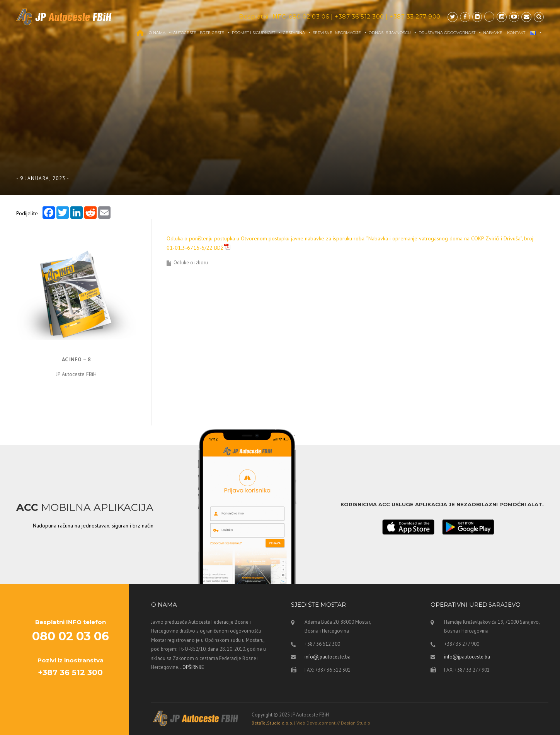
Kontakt (516, 33)
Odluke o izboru (191, 263)
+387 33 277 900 (415, 16)
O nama (160, 33)
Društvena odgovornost (450, 33)
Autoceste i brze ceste (202, 33)
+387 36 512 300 (359, 16)
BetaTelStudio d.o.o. (311, 723)
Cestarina (297, 33)
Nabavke (493, 33)
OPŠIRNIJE (193, 667)
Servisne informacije (340, 33)
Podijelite (27, 213)
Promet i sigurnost (257, 33)
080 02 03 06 (309, 16)
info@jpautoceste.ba (328, 657)
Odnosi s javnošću (393, 33)
